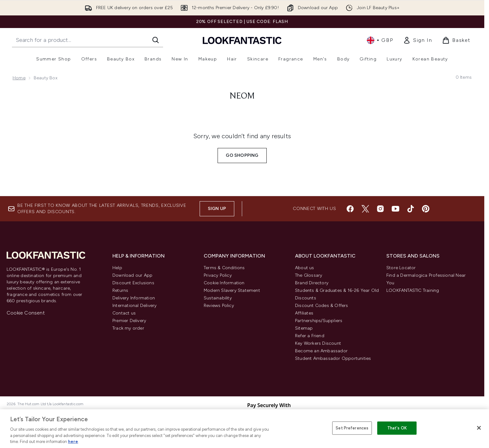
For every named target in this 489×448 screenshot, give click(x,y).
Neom (242, 96)
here (73, 442)
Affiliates (304, 313)
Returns (120, 290)
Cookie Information (224, 283)
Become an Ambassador (321, 351)
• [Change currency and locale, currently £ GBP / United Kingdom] (380, 40)
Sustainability (218, 298)
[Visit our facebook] (350, 209)
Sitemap (304, 328)
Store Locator (401, 268)
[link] (418, 40)
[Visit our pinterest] (426, 209)
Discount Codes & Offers (322, 306)
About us (305, 268)
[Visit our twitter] (365, 209)
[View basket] (456, 40)
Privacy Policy (218, 275)
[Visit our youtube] (395, 209)
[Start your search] (88, 40)
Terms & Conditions (224, 268)
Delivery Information (134, 298)
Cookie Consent (26, 313)
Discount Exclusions (133, 283)
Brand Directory (312, 283)
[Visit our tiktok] (411, 209)
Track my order (128, 328)
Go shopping (242, 155)
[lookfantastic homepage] (242, 40)
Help (117, 268)
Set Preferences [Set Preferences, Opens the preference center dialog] (352, 428)
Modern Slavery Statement (232, 290)
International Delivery (134, 306)
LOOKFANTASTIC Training (413, 290)
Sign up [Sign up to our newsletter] (217, 209)
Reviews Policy (219, 306)
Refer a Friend (310, 336)
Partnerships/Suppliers (319, 321)
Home (19, 78)
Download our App (132, 275)
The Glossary (309, 275)
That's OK (397, 428)
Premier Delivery (129, 321)
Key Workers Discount (318, 343)
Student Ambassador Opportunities (333, 358)
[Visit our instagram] (380, 209)
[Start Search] (156, 40)
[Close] (479, 428)
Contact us (124, 313)
